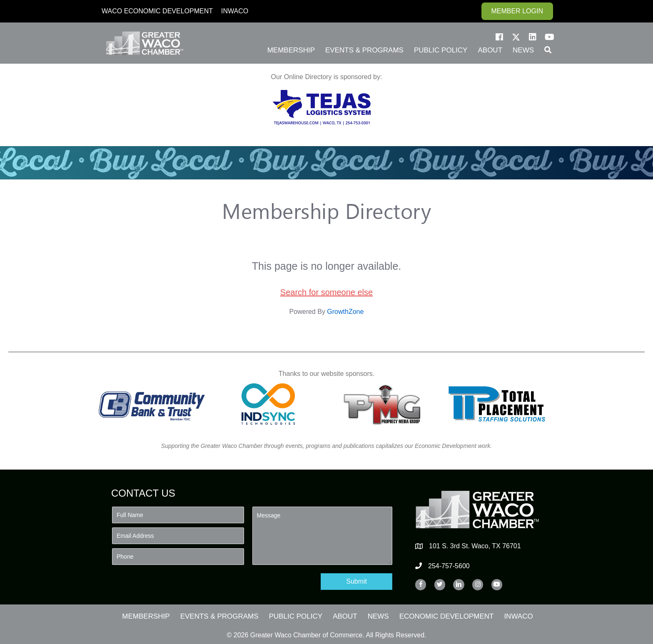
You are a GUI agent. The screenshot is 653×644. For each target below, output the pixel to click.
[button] (499, 37)
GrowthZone (345, 312)
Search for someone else (326, 292)
